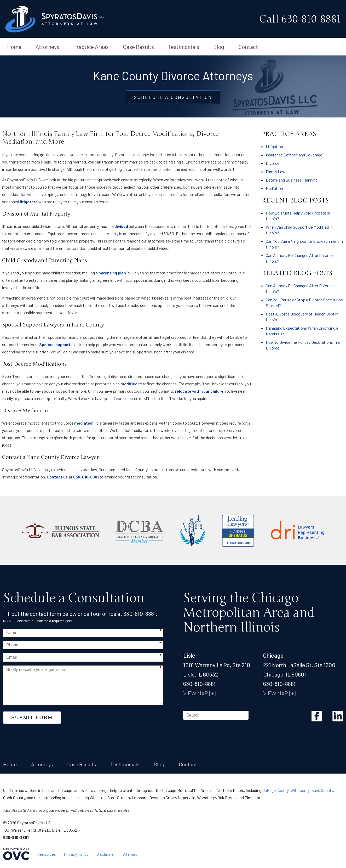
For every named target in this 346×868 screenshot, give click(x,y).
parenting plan (112, 273)
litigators (29, 202)
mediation (84, 423)
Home (14, 47)
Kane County (322, 790)
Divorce (273, 163)
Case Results (138, 47)
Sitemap (130, 854)
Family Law (276, 171)
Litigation (274, 146)
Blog (219, 47)
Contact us (57, 477)
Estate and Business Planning (292, 180)
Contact (248, 47)
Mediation (274, 188)
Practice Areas (91, 47)
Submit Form (32, 718)
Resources (47, 854)
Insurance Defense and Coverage (294, 155)
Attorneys (47, 47)
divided (121, 226)
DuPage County (275, 790)
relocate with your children (200, 391)
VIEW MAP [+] (200, 693)
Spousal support (55, 344)
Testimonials (184, 47)
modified (129, 384)
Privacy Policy (76, 854)
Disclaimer (105, 854)
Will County (300, 790)
